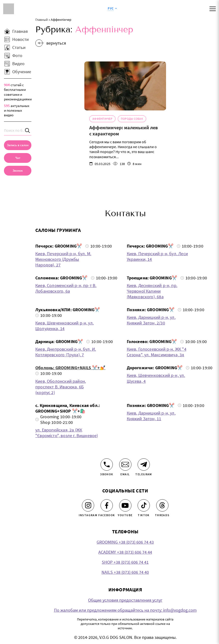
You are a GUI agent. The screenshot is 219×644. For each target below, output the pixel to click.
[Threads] (162, 505)
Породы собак (132, 119)
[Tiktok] (144, 505)
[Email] (125, 465)
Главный (42, 20)
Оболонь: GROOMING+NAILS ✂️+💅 (70, 368)
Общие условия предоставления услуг (125, 600)
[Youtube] (125, 505)
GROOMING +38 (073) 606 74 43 (125, 542)
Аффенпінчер (102, 119)
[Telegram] (144, 465)
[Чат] (18, 158)
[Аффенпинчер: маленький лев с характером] (125, 86)
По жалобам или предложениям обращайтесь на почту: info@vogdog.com (125, 610)
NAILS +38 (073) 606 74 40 (125, 572)
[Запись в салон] (18, 145)
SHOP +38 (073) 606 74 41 (125, 562)
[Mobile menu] (213, 9)
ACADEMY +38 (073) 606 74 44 (125, 552)
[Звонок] (107, 465)
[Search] (28, 130)
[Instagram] (88, 505)
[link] (18, 171)
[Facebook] (107, 505)
